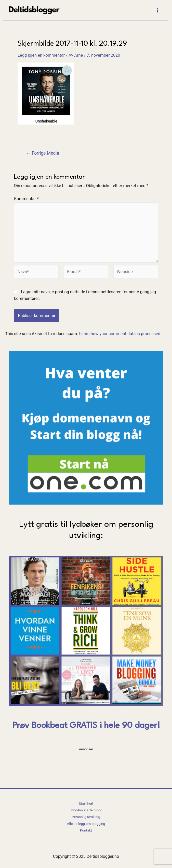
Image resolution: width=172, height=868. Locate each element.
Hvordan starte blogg (86, 810)
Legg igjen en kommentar (41, 55)
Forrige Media (43, 153)
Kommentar (26, 199)
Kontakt (86, 830)
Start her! (86, 803)
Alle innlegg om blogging (86, 824)
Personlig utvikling (86, 817)
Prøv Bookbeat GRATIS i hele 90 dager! (86, 726)
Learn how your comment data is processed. (120, 334)
